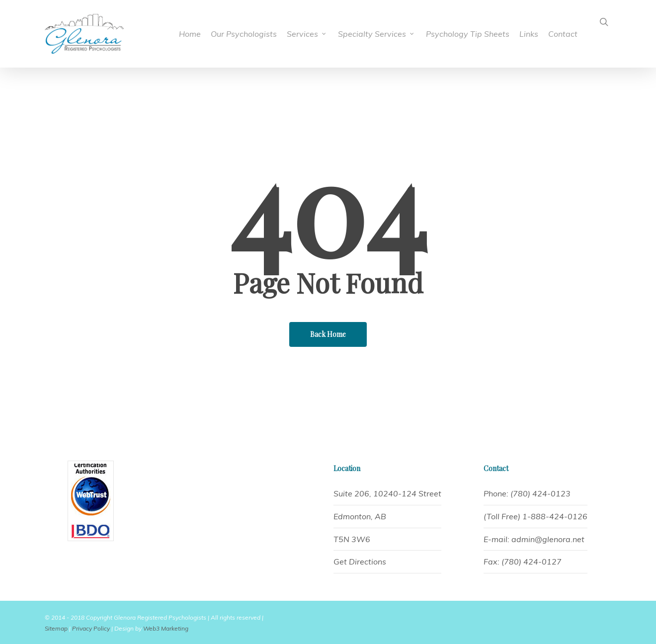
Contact (563, 34)
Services (307, 34)
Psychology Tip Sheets (468, 34)
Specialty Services (376, 34)
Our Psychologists (244, 34)
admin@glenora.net (548, 539)
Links (529, 34)
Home (190, 34)
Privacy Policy (91, 628)
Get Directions (360, 562)
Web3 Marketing (166, 628)
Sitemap (56, 628)
